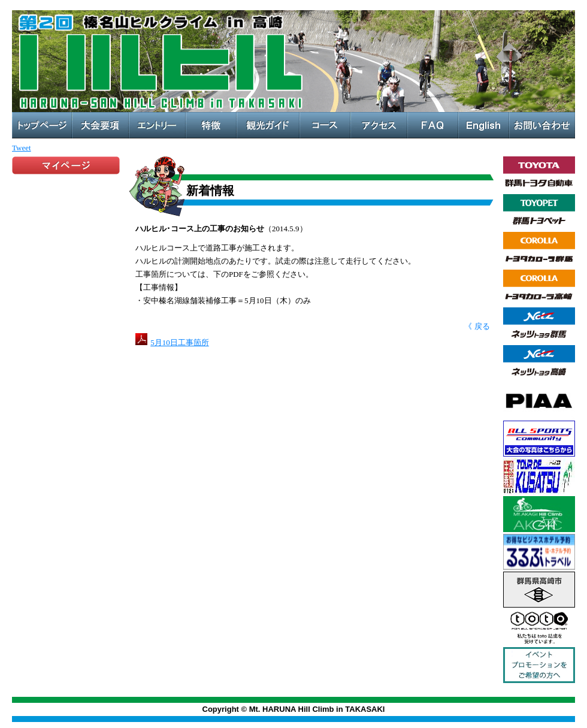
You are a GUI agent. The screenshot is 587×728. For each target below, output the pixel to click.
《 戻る (477, 326)
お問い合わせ (542, 125)
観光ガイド (268, 125)
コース (325, 125)
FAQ (433, 125)
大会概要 (100, 125)
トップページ (42, 125)
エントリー (157, 125)
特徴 (211, 125)
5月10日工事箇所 (180, 342)
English (484, 125)
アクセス (379, 125)
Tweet (22, 148)
